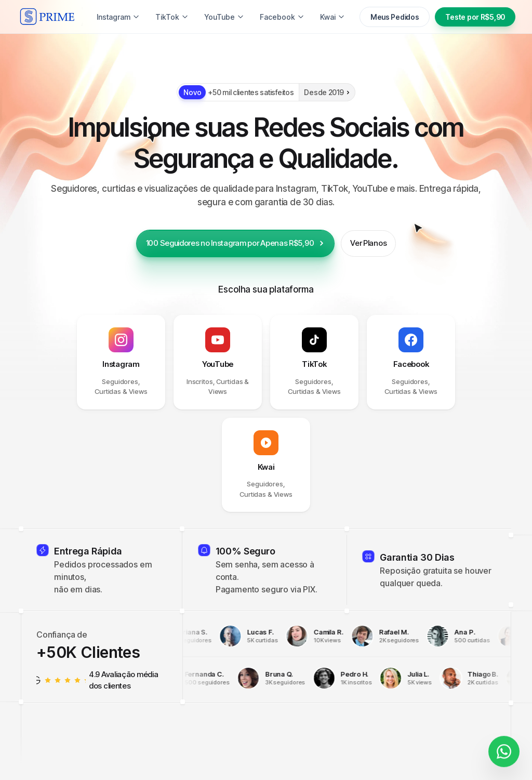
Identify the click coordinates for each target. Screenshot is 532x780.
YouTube (224, 17)
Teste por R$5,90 (475, 17)
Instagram (118, 17)
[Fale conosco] (504, 747)
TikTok (172, 17)
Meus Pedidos (395, 17)
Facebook (282, 17)
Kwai (332, 17)
